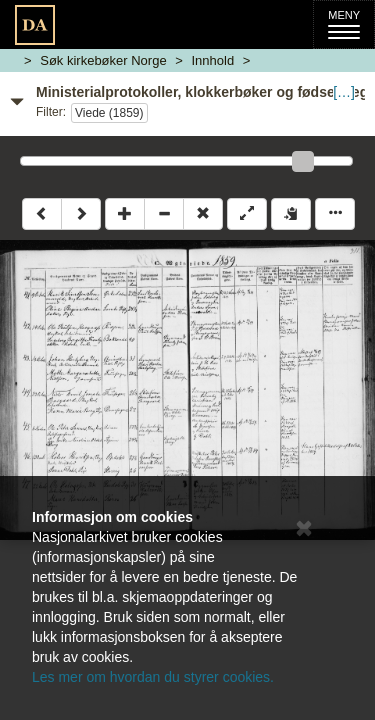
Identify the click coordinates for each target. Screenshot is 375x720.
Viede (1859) (109, 113)
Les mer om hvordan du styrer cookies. (153, 677)
